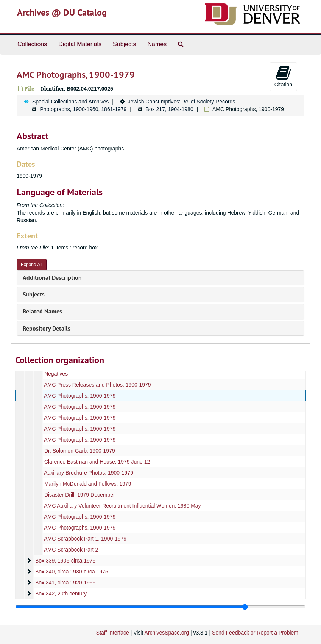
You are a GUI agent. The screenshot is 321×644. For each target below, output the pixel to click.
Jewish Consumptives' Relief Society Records (182, 102)
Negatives (56, 374)
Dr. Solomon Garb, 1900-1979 (80, 451)
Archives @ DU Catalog (62, 12)
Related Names (42, 311)
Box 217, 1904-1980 (170, 109)
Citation (283, 76)
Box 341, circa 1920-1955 (65, 583)
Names (157, 44)
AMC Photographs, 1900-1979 (80, 396)
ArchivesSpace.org (167, 633)
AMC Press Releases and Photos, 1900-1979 (97, 385)
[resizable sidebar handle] (160, 607)
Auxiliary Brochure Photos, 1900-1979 (89, 473)
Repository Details (47, 328)
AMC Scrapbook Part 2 (71, 550)
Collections (32, 44)
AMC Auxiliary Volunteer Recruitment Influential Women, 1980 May (122, 506)
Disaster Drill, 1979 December (80, 495)
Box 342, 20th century (61, 594)
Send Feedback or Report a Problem (255, 633)
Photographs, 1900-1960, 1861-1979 (83, 109)
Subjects (124, 44)
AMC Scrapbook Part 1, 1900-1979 (85, 539)
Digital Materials (80, 44)
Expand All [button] (32, 265)
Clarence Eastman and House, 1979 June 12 (97, 462)
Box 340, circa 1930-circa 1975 (72, 572)
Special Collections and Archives (70, 102)
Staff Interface (113, 633)
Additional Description (52, 278)
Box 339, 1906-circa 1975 (65, 561)
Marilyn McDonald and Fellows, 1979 (88, 484)
